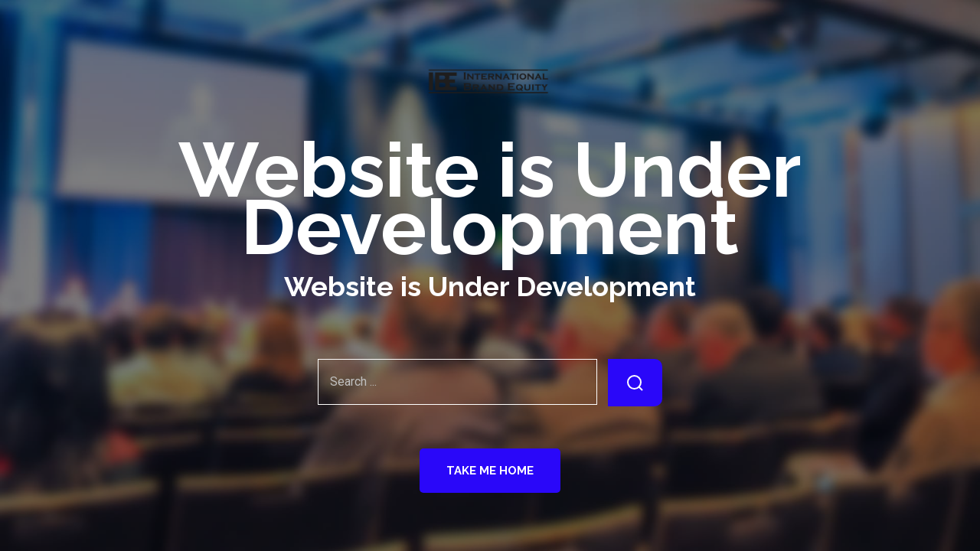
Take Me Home (490, 471)
